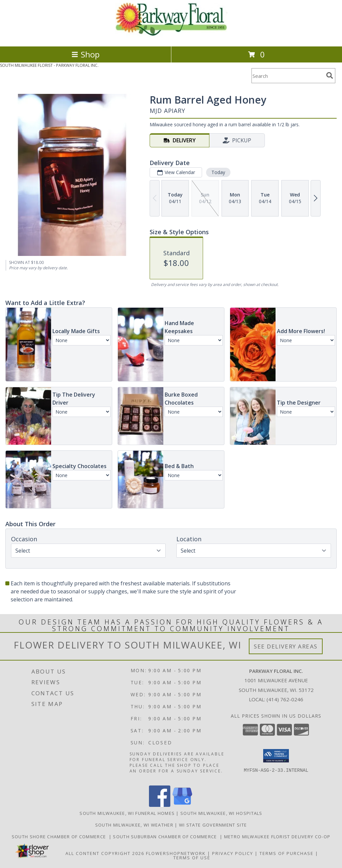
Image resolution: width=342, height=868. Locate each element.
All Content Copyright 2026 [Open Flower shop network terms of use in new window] (105, 853)
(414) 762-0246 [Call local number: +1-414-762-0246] (285, 699)
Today (218, 172)
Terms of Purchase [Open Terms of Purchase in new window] (287, 853)
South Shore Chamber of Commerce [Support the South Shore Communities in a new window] (60, 837)
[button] (276, 756)
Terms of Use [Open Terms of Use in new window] (192, 858)
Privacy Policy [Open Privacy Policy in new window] (233, 853)
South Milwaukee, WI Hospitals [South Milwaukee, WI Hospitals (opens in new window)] (221, 813)
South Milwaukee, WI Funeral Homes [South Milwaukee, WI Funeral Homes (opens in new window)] (127, 813)
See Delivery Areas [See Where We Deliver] (286, 646)
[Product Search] (288, 76)
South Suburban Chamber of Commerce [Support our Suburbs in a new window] (166, 837)
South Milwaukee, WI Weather (134, 825)
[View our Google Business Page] (182, 805)
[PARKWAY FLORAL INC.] (171, 37)
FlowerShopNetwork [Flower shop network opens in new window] (176, 853)
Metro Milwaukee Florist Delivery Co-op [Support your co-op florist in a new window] (277, 837)
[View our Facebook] (160, 805)
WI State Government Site (213, 825)
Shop (85, 54)
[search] (330, 76)
